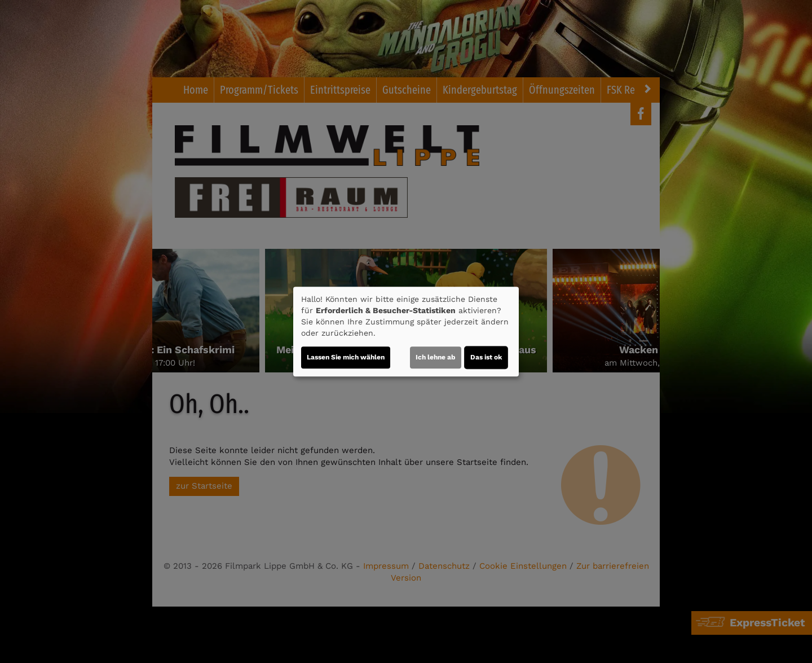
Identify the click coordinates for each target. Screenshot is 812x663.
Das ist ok (486, 357)
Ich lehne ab (436, 357)
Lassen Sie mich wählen (346, 357)
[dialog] (406, 332)
